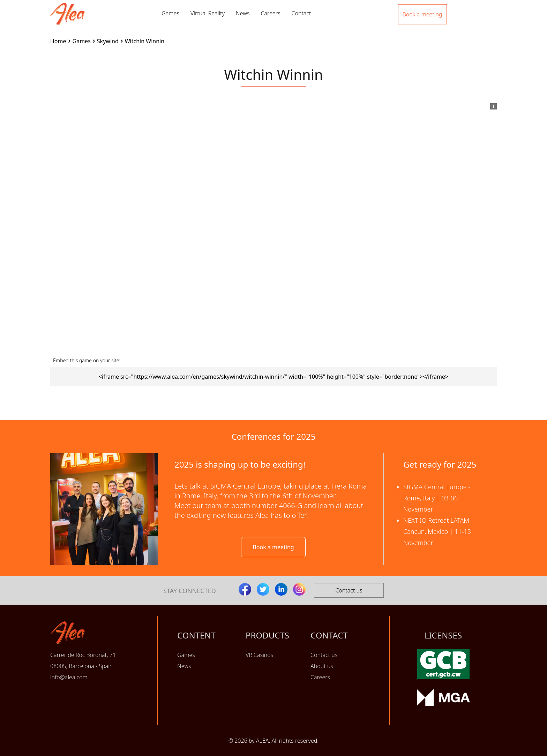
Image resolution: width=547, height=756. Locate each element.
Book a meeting (273, 547)
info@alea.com (69, 677)
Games (170, 13)
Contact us (349, 590)
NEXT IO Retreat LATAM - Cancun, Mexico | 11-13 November (438, 531)
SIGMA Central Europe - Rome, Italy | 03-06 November (437, 498)
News (243, 13)
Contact (301, 13)
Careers (270, 13)
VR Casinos (259, 655)
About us (322, 666)
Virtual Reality (208, 13)
